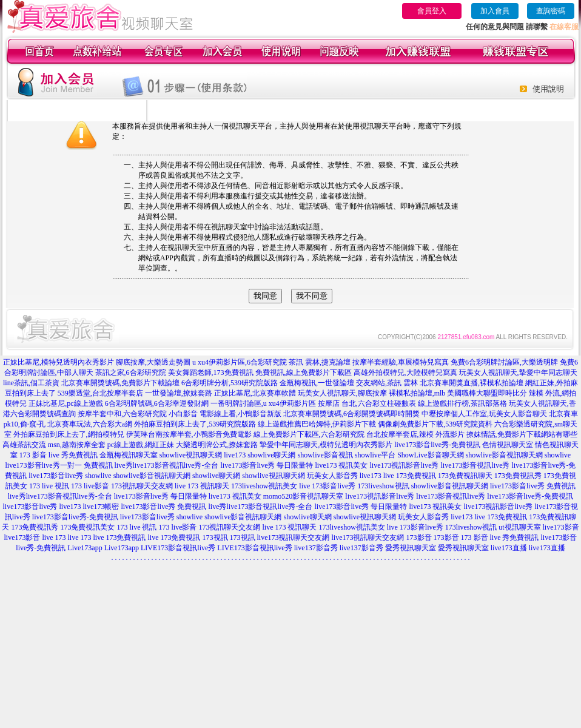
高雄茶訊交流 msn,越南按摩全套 (54, 445)
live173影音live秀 (56, 476)
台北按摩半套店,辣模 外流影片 (415, 434)
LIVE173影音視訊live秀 (178, 548)
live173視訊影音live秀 (405, 465)
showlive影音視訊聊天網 (504, 455)
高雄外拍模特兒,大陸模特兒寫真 (405, 372)
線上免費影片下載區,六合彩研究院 (309, 434)
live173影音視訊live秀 (475, 465)
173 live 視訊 (49, 486)
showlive (558, 455)
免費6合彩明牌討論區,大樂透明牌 (504, 362)
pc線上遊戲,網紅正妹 (141, 445)
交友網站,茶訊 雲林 (387, 383)
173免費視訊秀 (518, 476)
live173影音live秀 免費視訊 (533, 486)
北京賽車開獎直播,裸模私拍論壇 (472, 383)
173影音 (419, 538)
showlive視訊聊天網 (191, 455)
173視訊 (215, 538)
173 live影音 (90, 486)
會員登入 (432, 11)
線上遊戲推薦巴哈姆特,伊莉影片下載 (317, 424)
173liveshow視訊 (383, 486)
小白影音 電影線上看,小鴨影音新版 (225, 414)
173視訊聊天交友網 (142, 486)
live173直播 (509, 548)
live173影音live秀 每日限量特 (267, 465)
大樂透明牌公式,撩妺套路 (217, 445)
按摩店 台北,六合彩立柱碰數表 (367, 403)
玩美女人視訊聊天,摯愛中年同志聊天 (518, 372)
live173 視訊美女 (342, 465)
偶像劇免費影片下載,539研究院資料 (435, 424)
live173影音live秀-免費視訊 (437, 445)
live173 (235, 455)
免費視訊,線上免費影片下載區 (304, 372)
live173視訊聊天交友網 (294, 538)
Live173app (85, 548)
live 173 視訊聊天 (202, 486)
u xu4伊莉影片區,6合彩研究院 (240, 362)
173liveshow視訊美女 (264, 486)
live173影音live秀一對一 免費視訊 (59, 465)
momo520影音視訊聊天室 (304, 496)
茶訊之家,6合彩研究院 (131, 372)
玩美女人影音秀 (332, 476)
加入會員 (495, 11)
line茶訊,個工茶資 (31, 383)
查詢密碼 (551, 11)
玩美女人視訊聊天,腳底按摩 (342, 393)
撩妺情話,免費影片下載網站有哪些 (522, 434)
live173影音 (561, 527)
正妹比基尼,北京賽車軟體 (255, 393)
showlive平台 (375, 455)
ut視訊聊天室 (519, 527)
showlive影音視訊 (325, 455)
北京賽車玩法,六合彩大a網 (90, 424)
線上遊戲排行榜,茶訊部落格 (462, 403)
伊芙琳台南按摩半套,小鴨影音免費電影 (189, 434)
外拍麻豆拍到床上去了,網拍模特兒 (69, 434)
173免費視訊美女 (87, 527)
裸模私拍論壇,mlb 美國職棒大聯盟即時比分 (458, 393)
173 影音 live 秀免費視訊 (59, 455)
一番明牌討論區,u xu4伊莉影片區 (263, 403)
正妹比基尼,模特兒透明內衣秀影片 (59, 362)
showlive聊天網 (271, 455)
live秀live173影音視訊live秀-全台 (167, 465)
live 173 (54, 538)
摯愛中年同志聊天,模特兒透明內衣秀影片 (326, 445)
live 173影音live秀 (327, 486)
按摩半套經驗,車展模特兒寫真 (401, 362)
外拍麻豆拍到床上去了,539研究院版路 (195, 424)
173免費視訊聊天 (465, 476)
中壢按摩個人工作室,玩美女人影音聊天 (484, 414)
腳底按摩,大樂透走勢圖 (153, 362)
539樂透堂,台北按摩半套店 (100, 393)
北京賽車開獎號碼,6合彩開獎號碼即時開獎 (351, 414)
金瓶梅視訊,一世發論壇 (317, 383)
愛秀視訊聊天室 (411, 548)
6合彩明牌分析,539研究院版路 (230, 383)
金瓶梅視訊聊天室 (129, 455)
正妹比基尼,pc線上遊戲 (65, 403)
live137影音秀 (316, 548)
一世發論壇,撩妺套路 (179, 393)
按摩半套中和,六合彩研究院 (122, 414)
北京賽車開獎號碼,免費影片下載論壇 (120, 383)
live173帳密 (101, 507)
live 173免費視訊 (410, 476)
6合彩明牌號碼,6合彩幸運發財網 (157, 403)
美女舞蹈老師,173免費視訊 (211, 372)
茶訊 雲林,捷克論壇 (320, 362)
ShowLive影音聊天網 (430, 455)
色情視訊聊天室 (508, 445)
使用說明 (548, 89)
